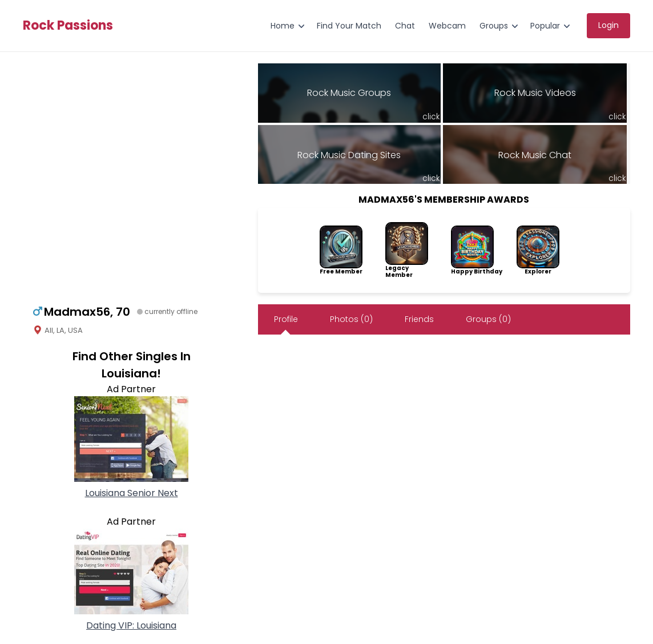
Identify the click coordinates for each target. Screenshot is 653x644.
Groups (494, 26)
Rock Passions (68, 26)
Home (283, 26)
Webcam (447, 26)
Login (608, 25)
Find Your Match (349, 26)
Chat (405, 26)
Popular (545, 26)
